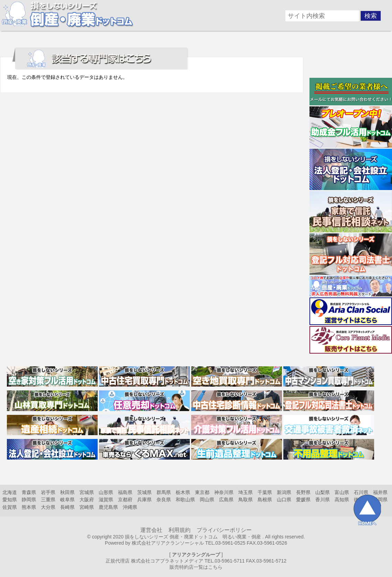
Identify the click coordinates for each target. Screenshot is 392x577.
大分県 (48, 507)
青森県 (29, 492)
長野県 (303, 492)
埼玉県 (246, 492)
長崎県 (67, 507)
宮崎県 (87, 507)
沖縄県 (130, 507)
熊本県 (29, 507)
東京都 (202, 492)
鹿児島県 (108, 507)
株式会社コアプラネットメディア (167, 561)
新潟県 (284, 492)
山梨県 (323, 492)
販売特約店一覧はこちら (196, 567)
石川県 (361, 492)
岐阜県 (67, 500)
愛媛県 (303, 500)
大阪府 (87, 500)
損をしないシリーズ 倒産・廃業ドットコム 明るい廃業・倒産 (193, 537)
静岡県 (29, 500)
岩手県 (48, 492)
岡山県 (207, 500)
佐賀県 (10, 507)
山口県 (284, 500)
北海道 (10, 492)
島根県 (265, 500)
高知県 (342, 500)
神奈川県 (224, 492)
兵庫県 (144, 500)
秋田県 (67, 492)
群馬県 (164, 492)
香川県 (323, 500)
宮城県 (87, 492)
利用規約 (179, 530)
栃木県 (183, 492)
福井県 (380, 492)
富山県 (342, 492)
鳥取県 (246, 500)
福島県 (125, 492)
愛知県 (10, 500)
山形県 (106, 492)
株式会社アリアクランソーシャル (168, 543)
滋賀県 (106, 500)
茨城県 (144, 492)
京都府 (125, 500)
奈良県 (164, 500)
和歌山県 (185, 500)
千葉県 (265, 492)
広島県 (226, 500)
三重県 (48, 500)
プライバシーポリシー (224, 530)
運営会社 (151, 530)
